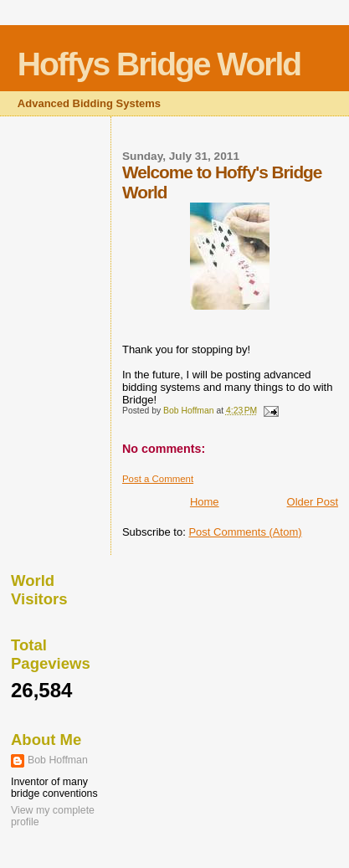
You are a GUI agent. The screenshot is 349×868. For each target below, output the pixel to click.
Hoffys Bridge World (159, 64)
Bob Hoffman (58, 760)
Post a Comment (158, 479)
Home (205, 502)
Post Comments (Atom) (245, 532)
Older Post (313, 502)
